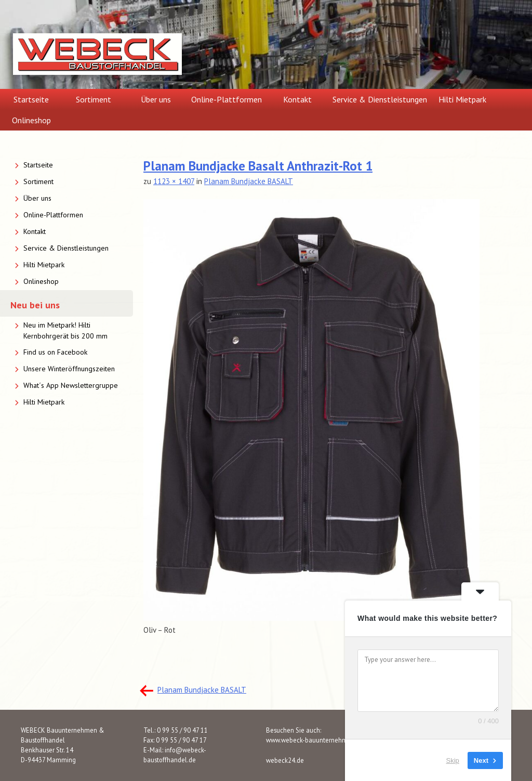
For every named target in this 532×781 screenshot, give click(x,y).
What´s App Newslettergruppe (71, 385)
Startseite (31, 99)
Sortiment (94, 99)
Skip (453, 760)
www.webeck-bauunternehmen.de (315, 740)
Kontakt (297, 99)
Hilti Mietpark (462, 99)
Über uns (156, 99)
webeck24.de (285, 760)
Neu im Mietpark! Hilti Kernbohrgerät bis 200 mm (65, 330)
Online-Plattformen (227, 99)
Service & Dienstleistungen (380, 99)
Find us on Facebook (55, 352)
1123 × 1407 (174, 181)
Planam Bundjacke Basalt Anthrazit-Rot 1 (258, 166)
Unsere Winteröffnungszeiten (69, 369)
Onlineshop (31, 120)
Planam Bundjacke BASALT (249, 181)
